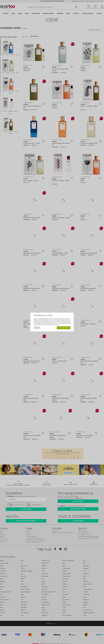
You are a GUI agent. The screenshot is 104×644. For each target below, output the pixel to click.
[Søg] (76, 7)
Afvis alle (37, 328)
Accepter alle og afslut (64, 328)
